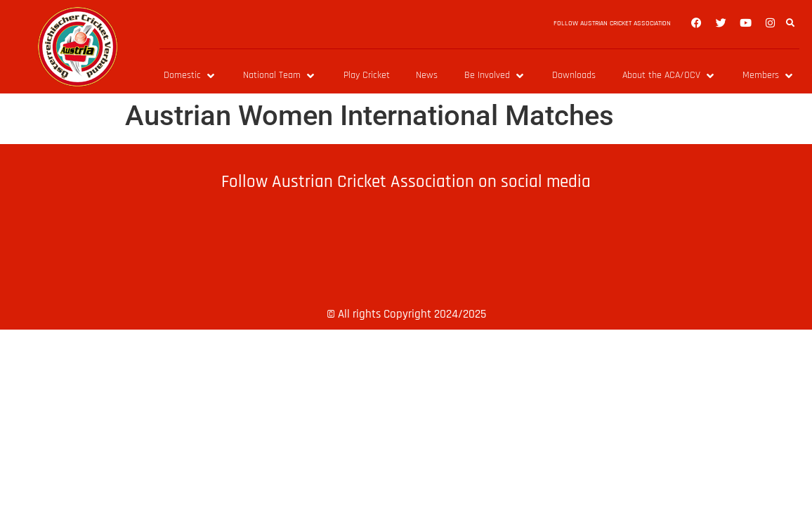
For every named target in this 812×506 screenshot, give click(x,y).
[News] (427, 76)
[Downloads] (574, 76)
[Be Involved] (495, 76)
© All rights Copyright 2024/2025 (406, 314)
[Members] (769, 76)
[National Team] (280, 76)
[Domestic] (190, 76)
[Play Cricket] (367, 76)
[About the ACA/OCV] (669, 76)
